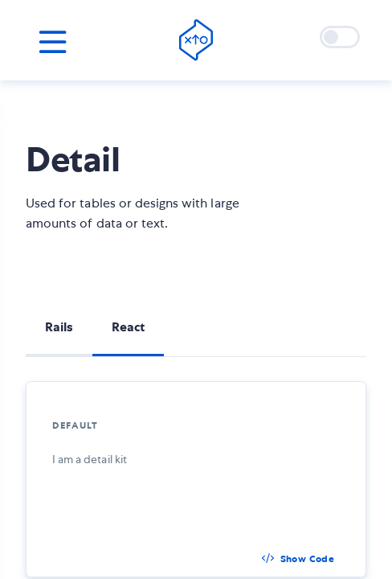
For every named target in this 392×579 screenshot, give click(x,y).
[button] (298, 559)
